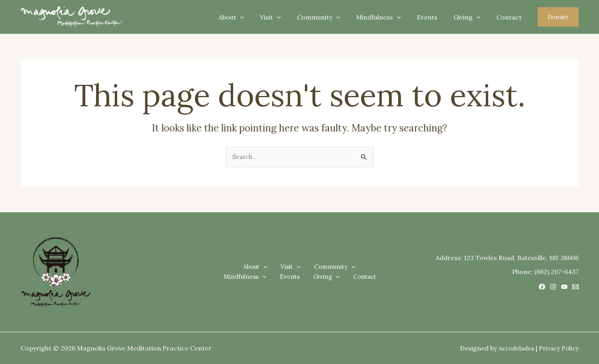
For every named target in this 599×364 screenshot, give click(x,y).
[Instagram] (553, 287)
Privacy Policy (558, 348)
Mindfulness (390, 17)
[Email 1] (575, 287)
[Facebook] (542, 287)
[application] (261, 17)
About (252, 17)
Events (435, 17)
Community (333, 17)
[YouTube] (564, 287)
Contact (511, 17)
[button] (558, 17)
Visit (288, 17)
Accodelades (513, 348)
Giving (472, 17)
